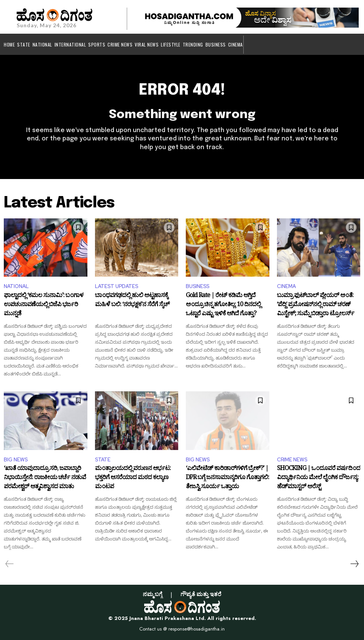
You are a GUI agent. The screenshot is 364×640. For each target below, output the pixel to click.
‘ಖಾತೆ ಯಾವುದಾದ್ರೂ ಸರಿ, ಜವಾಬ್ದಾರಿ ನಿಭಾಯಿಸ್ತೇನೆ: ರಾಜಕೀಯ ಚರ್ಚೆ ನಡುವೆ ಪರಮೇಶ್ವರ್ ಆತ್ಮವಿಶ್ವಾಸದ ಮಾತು (45, 478)
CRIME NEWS (292, 460)
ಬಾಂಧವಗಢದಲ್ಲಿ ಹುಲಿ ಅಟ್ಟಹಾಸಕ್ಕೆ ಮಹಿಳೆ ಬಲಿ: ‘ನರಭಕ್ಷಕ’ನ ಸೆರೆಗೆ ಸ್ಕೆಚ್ (132, 301)
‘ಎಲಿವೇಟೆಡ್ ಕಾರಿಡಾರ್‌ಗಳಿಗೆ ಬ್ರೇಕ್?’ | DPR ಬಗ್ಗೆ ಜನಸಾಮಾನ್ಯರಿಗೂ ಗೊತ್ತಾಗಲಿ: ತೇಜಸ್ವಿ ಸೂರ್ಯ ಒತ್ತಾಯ (227, 478)
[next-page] (354, 564)
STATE (103, 460)
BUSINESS (198, 286)
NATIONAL (16, 286)
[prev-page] (10, 564)
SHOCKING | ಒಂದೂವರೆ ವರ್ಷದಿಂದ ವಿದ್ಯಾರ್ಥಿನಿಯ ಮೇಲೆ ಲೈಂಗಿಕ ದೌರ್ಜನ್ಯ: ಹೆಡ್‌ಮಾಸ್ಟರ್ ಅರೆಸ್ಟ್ (319, 478)
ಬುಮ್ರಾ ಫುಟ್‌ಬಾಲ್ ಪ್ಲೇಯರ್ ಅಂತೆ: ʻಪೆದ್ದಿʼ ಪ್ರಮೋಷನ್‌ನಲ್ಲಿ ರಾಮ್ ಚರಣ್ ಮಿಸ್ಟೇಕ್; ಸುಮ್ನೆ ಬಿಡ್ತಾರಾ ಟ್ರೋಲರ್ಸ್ (316, 305)
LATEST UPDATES (117, 286)
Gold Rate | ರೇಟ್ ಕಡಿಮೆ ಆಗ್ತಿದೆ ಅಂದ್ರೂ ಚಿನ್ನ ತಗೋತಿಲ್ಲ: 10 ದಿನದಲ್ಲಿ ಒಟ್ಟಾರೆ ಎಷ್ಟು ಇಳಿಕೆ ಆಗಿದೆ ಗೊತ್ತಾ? (223, 305)
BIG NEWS (16, 460)
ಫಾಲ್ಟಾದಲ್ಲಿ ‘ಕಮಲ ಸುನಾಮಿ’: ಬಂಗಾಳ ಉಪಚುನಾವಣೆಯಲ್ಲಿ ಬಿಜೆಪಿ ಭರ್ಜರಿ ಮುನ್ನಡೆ (44, 305)
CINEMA (286, 286)
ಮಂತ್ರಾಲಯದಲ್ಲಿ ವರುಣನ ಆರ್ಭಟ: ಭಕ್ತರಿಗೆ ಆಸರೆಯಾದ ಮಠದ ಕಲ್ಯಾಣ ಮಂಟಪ (133, 478)
